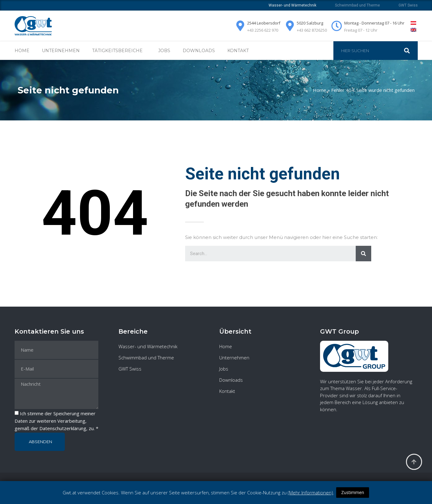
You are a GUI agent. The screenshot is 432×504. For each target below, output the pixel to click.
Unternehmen (61, 51)
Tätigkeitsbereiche (119, 51)
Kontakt (238, 51)
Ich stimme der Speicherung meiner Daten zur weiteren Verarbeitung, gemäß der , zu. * (56, 421)
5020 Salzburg (310, 23)
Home (22, 51)
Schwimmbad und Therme (357, 5)
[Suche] (410, 51)
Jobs (164, 51)
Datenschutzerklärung (63, 428)
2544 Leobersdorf (264, 23)
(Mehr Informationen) (310, 493)
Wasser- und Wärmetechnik (148, 346)
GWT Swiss (408, 5)
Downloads (199, 51)
